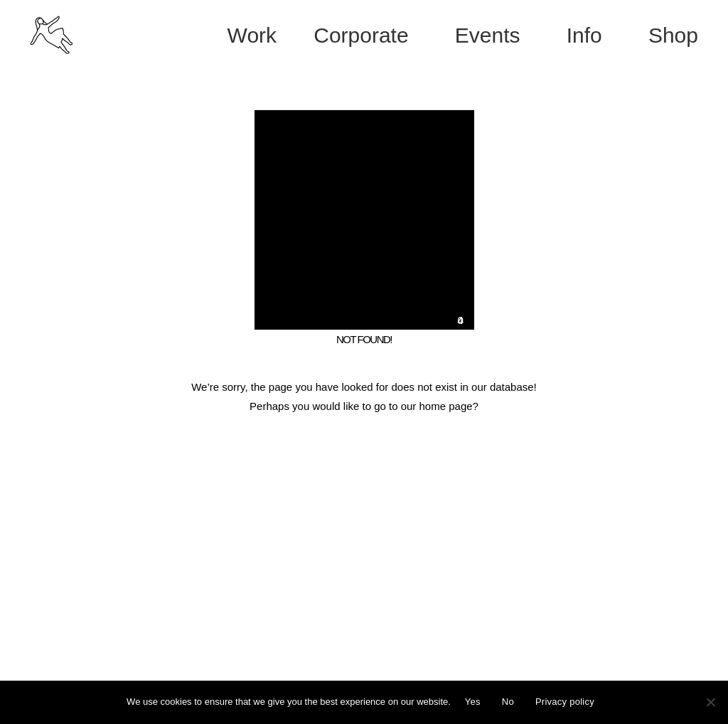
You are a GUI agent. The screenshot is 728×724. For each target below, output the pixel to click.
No (508, 702)
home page (446, 406)
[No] (710, 702)
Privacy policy (565, 702)
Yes (473, 702)
